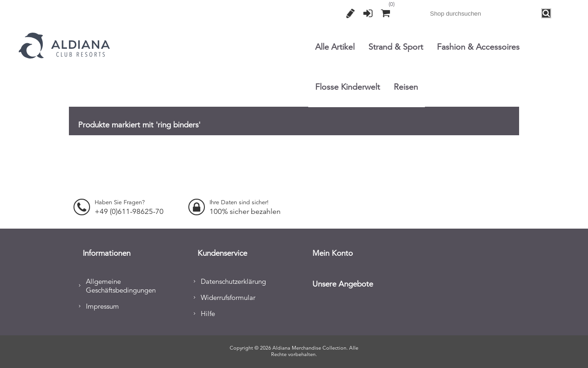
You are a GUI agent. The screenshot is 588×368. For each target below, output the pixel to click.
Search (547, 14)
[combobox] (484, 13)
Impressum (102, 305)
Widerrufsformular (228, 296)
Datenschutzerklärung (233, 280)
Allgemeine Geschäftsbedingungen (121, 285)
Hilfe (208, 313)
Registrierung (351, 13)
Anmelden (368, 13)
